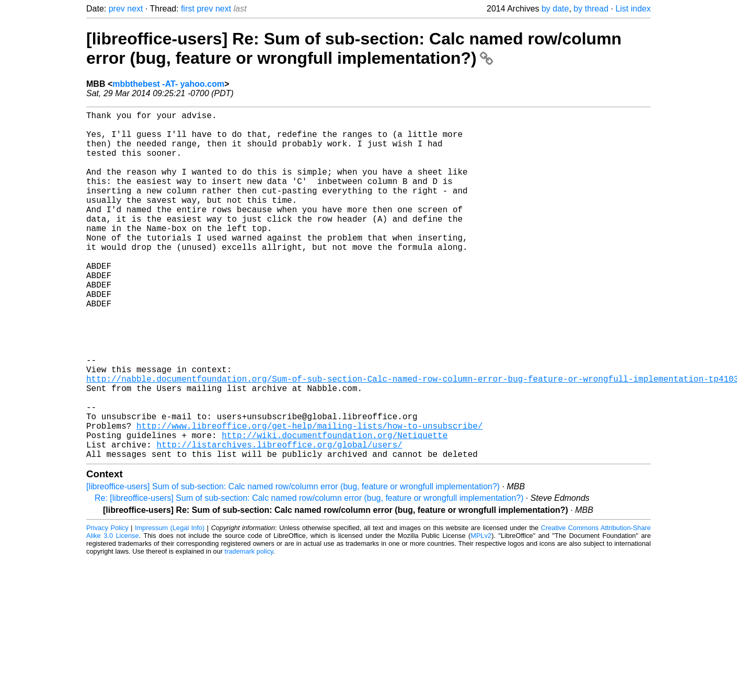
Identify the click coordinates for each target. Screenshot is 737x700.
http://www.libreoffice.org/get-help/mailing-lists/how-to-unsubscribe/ (309, 497)
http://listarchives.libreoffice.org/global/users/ (279, 520)
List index (633, 9)
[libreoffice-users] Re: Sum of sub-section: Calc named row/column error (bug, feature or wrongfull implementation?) (354, 48)
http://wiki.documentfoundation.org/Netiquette (335, 508)
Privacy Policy (107, 605)
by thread (591, 9)
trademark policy (249, 629)
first (188, 9)
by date (555, 9)
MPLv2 (481, 613)
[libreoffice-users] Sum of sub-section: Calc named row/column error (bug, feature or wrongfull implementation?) (293, 564)
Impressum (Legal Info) (170, 605)
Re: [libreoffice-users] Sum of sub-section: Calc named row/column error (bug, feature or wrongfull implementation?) (309, 575)
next (135, 9)
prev (117, 9)
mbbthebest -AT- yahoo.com (168, 84)
